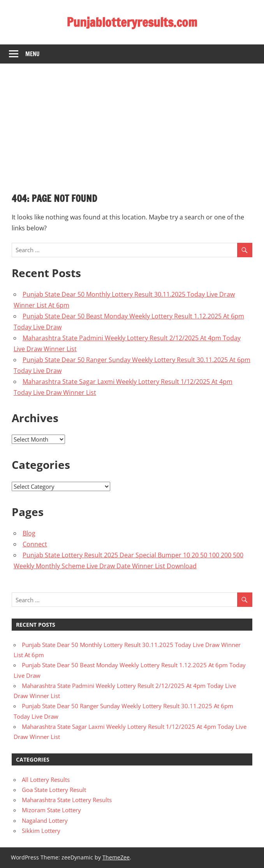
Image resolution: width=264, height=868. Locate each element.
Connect (35, 544)
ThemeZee (116, 857)
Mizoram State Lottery (51, 810)
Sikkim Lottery (41, 831)
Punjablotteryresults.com (132, 22)
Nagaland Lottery (45, 820)
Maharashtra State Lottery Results (67, 800)
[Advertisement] (132, 122)
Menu (33, 54)
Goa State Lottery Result (54, 790)
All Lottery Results (46, 780)
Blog (29, 533)
